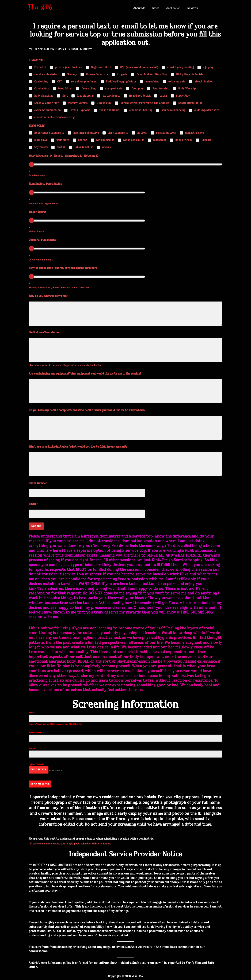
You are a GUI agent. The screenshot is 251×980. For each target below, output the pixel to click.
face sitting (89, 89)
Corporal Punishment (42, 240)
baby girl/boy (184, 140)
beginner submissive (86, 133)
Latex (163, 96)
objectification (204, 82)
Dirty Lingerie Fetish (189, 75)
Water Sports (111, 96)
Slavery (72, 75)
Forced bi (40, 67)
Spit (65, 96)
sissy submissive (118, 133)
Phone (32, 749)
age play (208, 67)
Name (32, 713)
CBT (60, 82)
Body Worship (187, 89)
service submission (46, 75)
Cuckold (206, 140)
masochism (152, 82)
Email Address (36, 733)
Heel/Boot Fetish (140, 96)
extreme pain (177, 82)
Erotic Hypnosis (80, 110)
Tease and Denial (110, 110)
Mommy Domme (78, 103)
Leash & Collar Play (47, 103)
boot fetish (65, 89)
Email (33, 504)
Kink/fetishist (105, 140)
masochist (160, 140)
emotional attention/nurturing (54, 117)
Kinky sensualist (134, 140)
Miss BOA (40, 8)
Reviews (191, 8)
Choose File (39, 770)
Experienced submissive (49, 133)
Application (173, 8)
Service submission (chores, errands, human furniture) (64, 268)
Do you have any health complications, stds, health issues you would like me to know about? (87, 410)
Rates (158, 8)
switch (61, 147)
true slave (63, 140)
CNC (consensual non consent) (139, 67)
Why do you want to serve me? (48, 296)
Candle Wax (42, 89)
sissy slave (41, 140)
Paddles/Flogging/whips (121, 82)
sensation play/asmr (84, 82)
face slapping (85, 96)
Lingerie (122, 75)
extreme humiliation (47, 110)
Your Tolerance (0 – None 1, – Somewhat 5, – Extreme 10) (64, 156)
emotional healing (141, 110)
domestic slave (194, 133)
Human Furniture (97, 75)
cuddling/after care (207, 110)
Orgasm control (101, 67)
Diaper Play (104, 103)
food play (138, 89)
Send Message (40, 782)
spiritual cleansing (173, 110)
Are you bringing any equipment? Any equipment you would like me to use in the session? (85, 374)
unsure (107, 147)
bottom (142, 133)
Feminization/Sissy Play (152, 75)
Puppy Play (183, 96)
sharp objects (114, 89)
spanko (83, 140)
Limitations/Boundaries (44, 333)
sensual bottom (166, 133)
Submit (36, 526)
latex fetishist (84, 147)
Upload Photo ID (36, 765)
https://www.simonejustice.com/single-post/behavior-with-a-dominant (74, 840)
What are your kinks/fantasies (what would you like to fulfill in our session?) (78, 447)
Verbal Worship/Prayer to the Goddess (145, 103)
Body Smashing (44, 96)
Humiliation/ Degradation (45, 184)
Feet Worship (161, 89)
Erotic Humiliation (190, 103)
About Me (143, 8)
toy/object (41, 147)
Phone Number (38, 483)
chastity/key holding (181, 67)
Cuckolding (41, 82)
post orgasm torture (69, 67)
